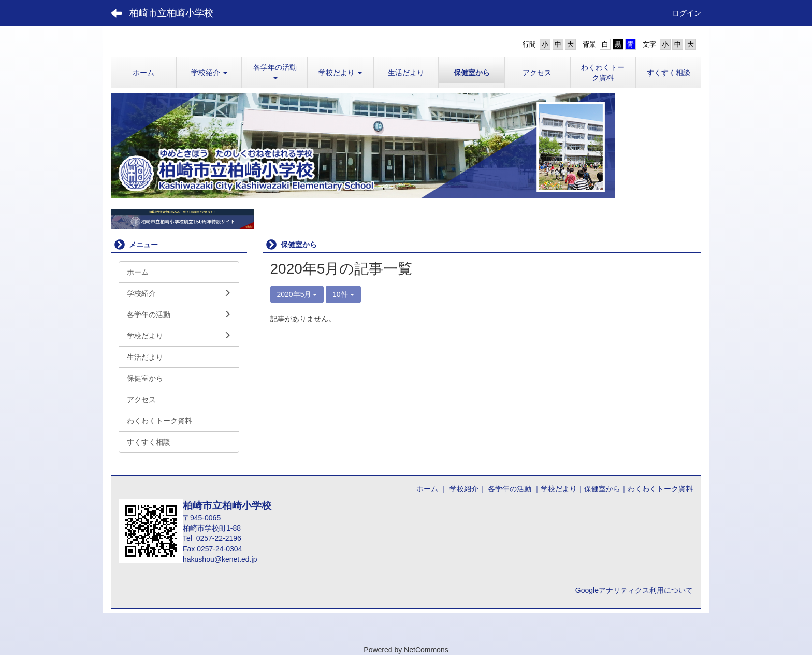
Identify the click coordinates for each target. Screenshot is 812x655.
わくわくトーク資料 (660, 489)
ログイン (687, 13)
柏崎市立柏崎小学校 (171, 13)
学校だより (559, 489)
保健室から (602, 489)
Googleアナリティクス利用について (634, 590)
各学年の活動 (509, 489)
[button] (209, 73)
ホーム (427, 489)
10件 (343, 294)
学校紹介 (464, 489)
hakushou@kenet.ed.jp (220, 559)
